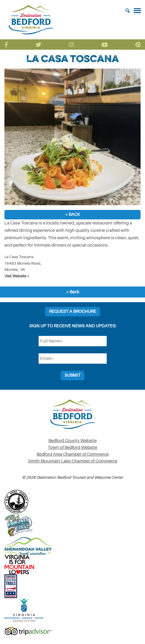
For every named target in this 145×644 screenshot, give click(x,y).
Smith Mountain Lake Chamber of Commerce (73, 461)
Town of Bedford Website (72, 448)
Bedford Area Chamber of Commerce (73, 454)
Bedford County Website (72, 441)
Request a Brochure (72, 312)
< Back (72, 215)
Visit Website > (17, 276)
